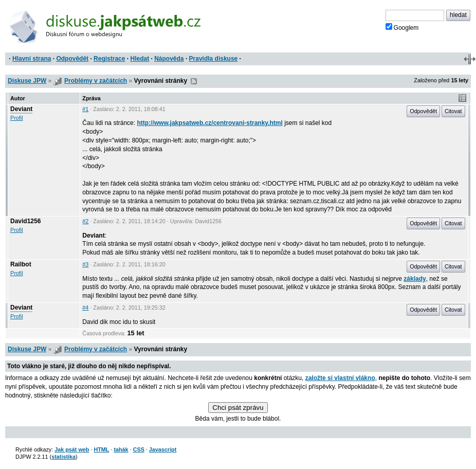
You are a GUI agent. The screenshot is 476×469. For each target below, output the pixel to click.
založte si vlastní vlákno (340, 378)
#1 (85, 109)
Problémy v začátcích (96, 81)
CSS (139, 449)
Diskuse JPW (27, 81)
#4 (85, 308)
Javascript (163, 449)
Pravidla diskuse (214, 59)
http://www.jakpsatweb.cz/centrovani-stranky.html (209, 123)
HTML (101, 449)
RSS (194, 81)
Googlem (402, 27)
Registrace (109, 59)
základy (415, 279)
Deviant (21, 109)
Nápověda (169, 59)
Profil (17, 118)
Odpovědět (72, 59)
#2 (85, 221)
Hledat (140, 59)
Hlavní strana (32, 59)
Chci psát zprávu (238, 408)
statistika (63, 457)
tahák (121, 449)
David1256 (25, 221)
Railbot (21, 264)
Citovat (453, 111)
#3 (85, 264)
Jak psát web (72, 449)
